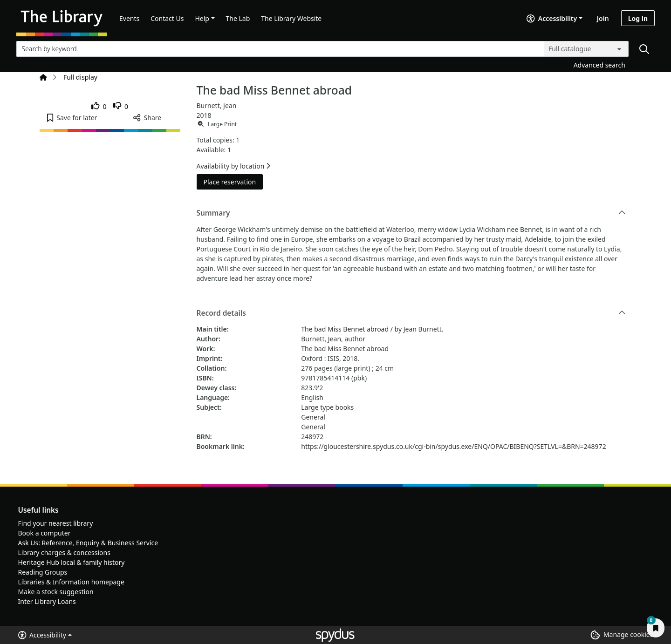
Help (202, 18)
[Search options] (586, 49)
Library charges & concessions (64, 552)
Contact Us (167, 18)
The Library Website (291, 18)
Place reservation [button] (233, 181)
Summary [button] (411, 213)
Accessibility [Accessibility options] (552, 18)
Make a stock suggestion (56, 592)
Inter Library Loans (47, 601)
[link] (99, 106)
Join (603, 18)
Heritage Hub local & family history (72, 562)
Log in (638, 18)
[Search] (644, 49)
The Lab (238, 18)
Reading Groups (43, 572)
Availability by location (233, 166)
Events (129, 18)
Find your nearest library (56, 523)
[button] (72, 118)
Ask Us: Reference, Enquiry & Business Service (88, 543)
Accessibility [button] (42, 635)
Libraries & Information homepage (71, 582)
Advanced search (599, 65)
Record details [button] (411, 313)
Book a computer (45, 533)
